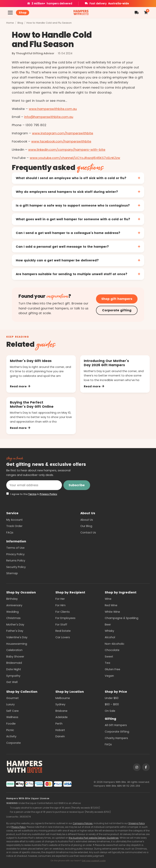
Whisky (109, 631)
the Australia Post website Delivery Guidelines (94, 838)
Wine (108, 599)
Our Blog (86, 526)
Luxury (10, 704)
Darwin (60, 736)
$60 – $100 (112, 704)
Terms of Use (15, 548)
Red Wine (111, 605)
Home (10, 23)
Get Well (12, 682)
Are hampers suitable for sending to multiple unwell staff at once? (72, 274)
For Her (60, 599)
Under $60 (112, 698)
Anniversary (14, 605)
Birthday (12, 599)
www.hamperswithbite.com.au (53, 109)
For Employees (65, 618)
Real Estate (63, 631)
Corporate (14, 743)
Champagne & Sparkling (122, 618)
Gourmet (12, 698)
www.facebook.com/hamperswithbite (61, 141)
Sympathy (13, 676)
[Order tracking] (137, 13)
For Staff (61, 625)
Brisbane (61, 711)
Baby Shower (15, 657)
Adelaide (62, 717)
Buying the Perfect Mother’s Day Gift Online (32, 404)
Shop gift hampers (117, 299)
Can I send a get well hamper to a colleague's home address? (68, 233)
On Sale (110, 711)
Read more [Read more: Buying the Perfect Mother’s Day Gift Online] (20, 428)
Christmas (13, 618)
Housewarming (17, 644)
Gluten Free (112, 669)
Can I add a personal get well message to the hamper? (62, 247)
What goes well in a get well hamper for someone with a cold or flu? (73, 219)
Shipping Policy (137, 823)
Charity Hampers (116, 738)
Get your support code (94, 861)
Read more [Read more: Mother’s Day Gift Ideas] (20, 386)
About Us (87, 520)
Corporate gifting (117, 310)
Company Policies (83, 823)
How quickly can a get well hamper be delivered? (57, 260)
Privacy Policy (48, 494)
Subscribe (77, 485)
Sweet (109, 657)
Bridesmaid (14, 663)
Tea (107, 663)
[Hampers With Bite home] (81, 13)
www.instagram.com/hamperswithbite (63, 133)
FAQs (10, 532)
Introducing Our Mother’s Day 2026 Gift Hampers (106, 363)
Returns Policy (16, 561)
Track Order (14, 526)
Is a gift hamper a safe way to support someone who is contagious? (73, 205)
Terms (32, 494)
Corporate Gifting (117, 732)
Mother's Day (15, 625)
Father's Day (15, 631)
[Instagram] (137, 767)
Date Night (14, 669)
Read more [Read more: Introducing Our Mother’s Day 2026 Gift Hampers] (94, 386)
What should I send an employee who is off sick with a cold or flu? (71, 178)
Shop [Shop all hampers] (23, 13)
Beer (108, 625)
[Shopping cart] (146, 13)
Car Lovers (63, 637)
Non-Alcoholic (115, 644)
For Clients (63, 612)
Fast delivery (107, 4)
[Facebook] (146, 767)
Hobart (60, 730)
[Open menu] (10, 13)
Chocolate (112, 650)
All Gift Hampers (116, 725)
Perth (59, 724)
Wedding (12, 612)
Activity (11, 736)
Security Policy (16, 567)
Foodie (11, 724)
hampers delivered (49, 4)
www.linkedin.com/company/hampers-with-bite (67, 150)
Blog (20, 23)
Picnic (10, 730)
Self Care (12, 711)
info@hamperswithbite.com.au (49, 117)
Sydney (60, 704)
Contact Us (88, 532)
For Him (60, 605)
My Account (14, 520)
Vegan (109, 676)
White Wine (112, 612)
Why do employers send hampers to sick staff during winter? (67, 192)
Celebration (14, 650)
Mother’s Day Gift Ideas (31, 361)
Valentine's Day (17, 637)
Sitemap (12, 573)
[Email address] (34, 485)
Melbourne (63, 698)
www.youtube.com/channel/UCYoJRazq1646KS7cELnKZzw (75, 158)
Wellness (12, 717)
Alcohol (110, 637)
